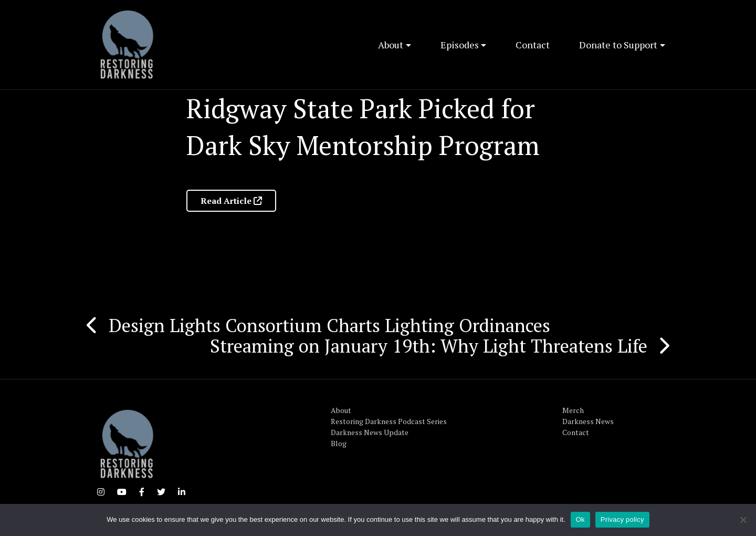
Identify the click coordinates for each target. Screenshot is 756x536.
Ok (580, 519)
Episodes (460, 45)
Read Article (231, 201)
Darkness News (588, 421)
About (391, 45)
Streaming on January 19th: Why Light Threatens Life (429, 346)
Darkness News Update (370, 432)
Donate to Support (618, 45)
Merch (573, 410)
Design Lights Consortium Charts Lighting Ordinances (329, 325)
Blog (339, 443)
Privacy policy (622, 519)
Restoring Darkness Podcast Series (389, 421)
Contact (533, 45)
